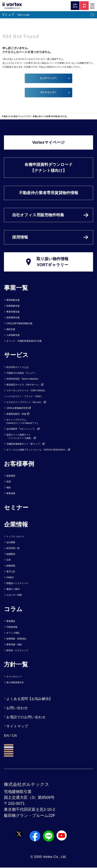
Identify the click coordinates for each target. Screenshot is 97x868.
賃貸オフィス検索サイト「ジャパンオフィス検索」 (21, 436)
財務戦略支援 (13, 306)
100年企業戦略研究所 (19, 408)
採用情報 (20, 237)
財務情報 (11, 566)
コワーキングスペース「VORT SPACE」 (27, 390)
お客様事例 (19, 464)
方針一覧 (16, 664)
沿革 (9, 560)
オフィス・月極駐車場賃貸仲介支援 (24, 341)
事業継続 (11, 621)
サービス (16, 355)
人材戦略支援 (13, 335)
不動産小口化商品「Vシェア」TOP (16, 116)
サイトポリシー (14, 677)
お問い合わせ (17, 708)
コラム (13, 609)
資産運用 (11, 476)
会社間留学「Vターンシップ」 (23, 429)
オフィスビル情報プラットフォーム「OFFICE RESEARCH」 (38, 450)
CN (14, 736)
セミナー (16, 508)
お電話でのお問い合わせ (26, 717)
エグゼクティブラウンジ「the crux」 (26, 402)
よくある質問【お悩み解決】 (29, 699)
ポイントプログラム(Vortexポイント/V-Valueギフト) (22, 421)
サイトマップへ (55, 92)
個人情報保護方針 (15, 682)
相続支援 (11, 329)
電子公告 (11, 572)
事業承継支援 (13, 312)
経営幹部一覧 (13, 548)
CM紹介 (10, 577)
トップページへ (55, 78)
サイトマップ (17, 726)
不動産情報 (12, 627)
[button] (92, 6)
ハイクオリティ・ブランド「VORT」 (25, 396)
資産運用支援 (13, 318)
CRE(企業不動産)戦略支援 (19, 323)
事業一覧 (16, 288)
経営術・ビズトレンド (17, 650)
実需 (9, 482)
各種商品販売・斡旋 (18, 414)
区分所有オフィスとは (17, 367)
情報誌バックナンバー (17, 583)
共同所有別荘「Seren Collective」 (23, 379)
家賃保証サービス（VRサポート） (25, 385)
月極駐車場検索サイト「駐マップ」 (26, 444)
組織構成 (11, 554)
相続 (9, 487)
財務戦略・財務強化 (16, 639)
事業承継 (11, 493)
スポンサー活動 (14, 595)
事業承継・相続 (14, 644)
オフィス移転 (13, 633)
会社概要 (11, 542)
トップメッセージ (15, 536)
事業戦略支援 (13, 300)
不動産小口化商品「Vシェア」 (21, 373)
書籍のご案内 (13, 589)
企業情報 (16, 524)
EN (6, 736)
